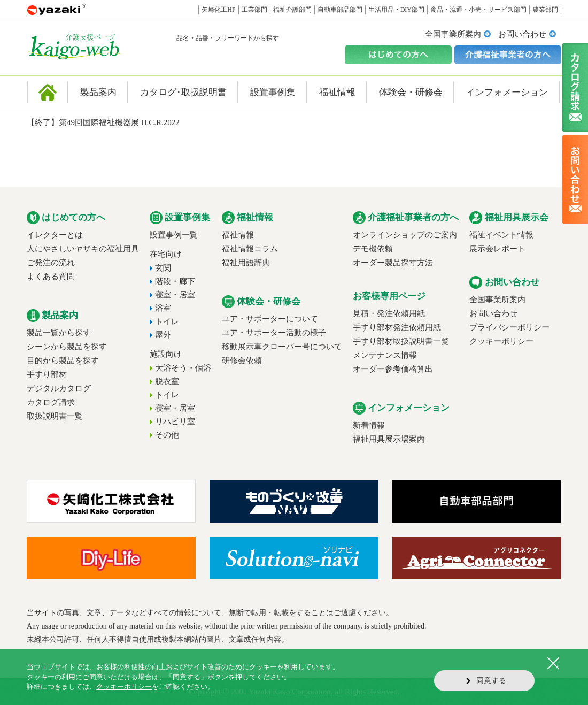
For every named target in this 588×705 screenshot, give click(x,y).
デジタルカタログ (59, 388)
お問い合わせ (522, 34)
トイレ (167, 321)
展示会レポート (497, 249)
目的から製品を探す (63, 361)
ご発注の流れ (51, 263)
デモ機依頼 (373, 249)
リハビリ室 (175, 422)
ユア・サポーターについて (270, 319)
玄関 (163, 268)
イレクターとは (55, 235)
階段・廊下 (175, 281)
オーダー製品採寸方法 (393, 263)
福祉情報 (238, 235)
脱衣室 (167, 381)
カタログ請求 (51, 402)
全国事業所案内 (453, 34)
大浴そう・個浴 (183, 368)
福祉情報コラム (250, 249)
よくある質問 (51, 277)
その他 (167, 435)
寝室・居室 (175, 295)
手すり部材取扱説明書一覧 (401, 341)
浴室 (163, 308)
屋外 (163, 335)
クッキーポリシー (501, 341)
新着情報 (369, 425)
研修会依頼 (242, 361)
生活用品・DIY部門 (396, 10)
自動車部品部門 (340, 10)
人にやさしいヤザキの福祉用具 (83, 249)
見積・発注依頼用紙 (389, 313)
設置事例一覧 (174, 235)
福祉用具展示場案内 (389, 439)
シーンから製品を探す (67, 347)
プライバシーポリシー (509, 327)
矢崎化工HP (218, 10)
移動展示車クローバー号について (282, 347)
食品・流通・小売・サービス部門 (478, 10)
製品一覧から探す (59, 333)
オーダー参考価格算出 (393, 369)
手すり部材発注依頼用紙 (397, 327)
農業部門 (545, 10)
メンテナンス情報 (385, 355)
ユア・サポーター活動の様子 (274, 333)
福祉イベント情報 (501, 235)
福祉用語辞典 (246, 263)
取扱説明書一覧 (55, 416)
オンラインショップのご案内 (405, 235)
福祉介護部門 (292, 10)
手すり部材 (47, 374)
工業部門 (254, 10)
